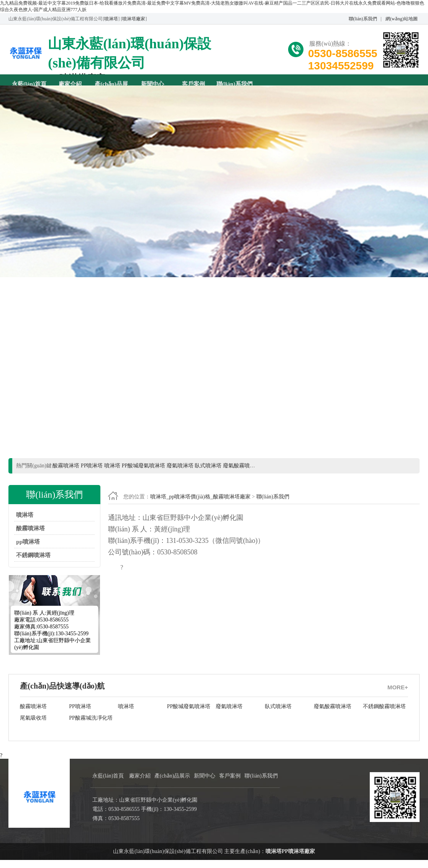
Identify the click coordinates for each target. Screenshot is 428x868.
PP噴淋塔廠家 (298, 859)
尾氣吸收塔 (33, 726)
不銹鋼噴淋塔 (33, 563)
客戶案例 (194, 84)
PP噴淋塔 (80, 714)
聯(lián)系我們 (363, 19)
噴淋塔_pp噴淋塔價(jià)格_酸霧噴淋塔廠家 (200, 505)
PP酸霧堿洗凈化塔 (91, 726)
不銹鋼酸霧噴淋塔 (384, 714)
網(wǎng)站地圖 (402, 19)
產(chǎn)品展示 (111, 84)
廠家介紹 (70, 84)
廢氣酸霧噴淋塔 (333, 714)
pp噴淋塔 (28, 550)
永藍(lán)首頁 (29, 84)
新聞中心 (153, 84)
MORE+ (398, 695)
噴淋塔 (111, 19)
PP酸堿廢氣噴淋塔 (189, 714)
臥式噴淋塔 (278, 714)
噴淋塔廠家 (134, 19)
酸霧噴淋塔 (30, 536)
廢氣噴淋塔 (229, 714)
